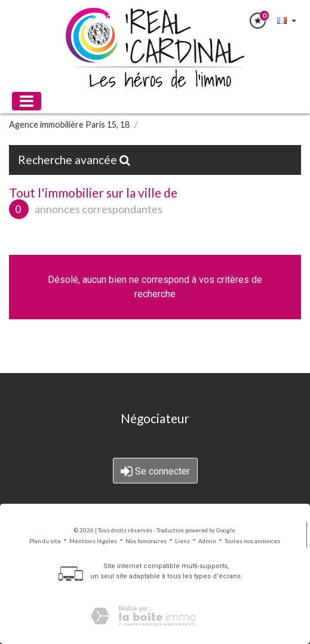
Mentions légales (93, 541)
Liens (182, 541)
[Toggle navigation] (27, 101)
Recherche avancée (74, 160)
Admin (207, 541)
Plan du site (45, 541)
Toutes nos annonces (252, 541)
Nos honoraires (146, 541)
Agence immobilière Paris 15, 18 (69, 124)
